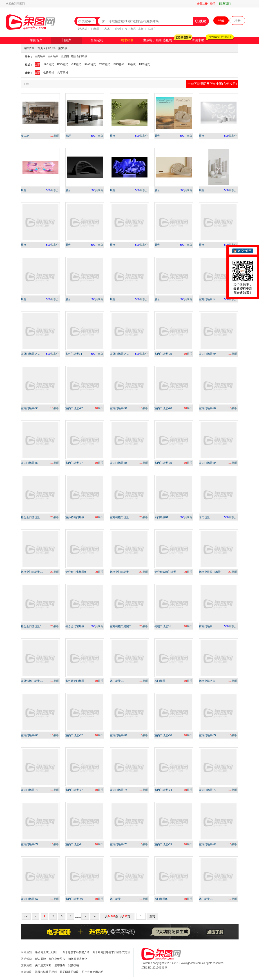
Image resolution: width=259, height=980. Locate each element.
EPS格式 (119, 64)
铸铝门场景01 (163, 626)
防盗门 (152, 29)
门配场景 (62, 48)
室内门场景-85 (163, 463)
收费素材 (49, 73)
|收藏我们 (225, 4)
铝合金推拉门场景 (210, 572)
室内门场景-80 (163, 735)
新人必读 (40, 959)
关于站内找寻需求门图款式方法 (111, 952)
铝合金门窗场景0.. (32, 572)
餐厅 (68, 136)
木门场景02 (161, 899)
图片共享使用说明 (92, 972)
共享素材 (63, 73)
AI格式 (131, 64)
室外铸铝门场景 (75, 517)
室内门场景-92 (74, 408)
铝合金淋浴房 (207, 681)
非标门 (142, 29)
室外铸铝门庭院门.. (122, 626)
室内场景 (40, 56)
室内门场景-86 (119, 463)
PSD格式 (63, 64)
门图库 (67, 40)
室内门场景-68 (208, 844)
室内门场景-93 (30, 408)
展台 (113, 136)
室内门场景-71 (74, 844)
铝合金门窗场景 (30, 517)
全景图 (65, 56)
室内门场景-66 (74, 899)
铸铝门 (119, 29)
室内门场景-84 (208, 463)
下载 (26, 84)
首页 (40, 48)
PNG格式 (90, 64)
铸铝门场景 (206, 626)
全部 (37, 64)
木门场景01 (161, 517)
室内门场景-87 (74, 463)
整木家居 (130, 29)
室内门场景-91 (119, 408)
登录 (213, 4)
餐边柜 (25, 136)
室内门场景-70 (119, 844)
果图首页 (36, 40)
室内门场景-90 (163, 408)
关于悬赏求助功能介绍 (76, 952)
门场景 (95, 29)
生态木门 (107, 29)
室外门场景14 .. (208, 299)
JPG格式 (48, 64)
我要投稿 (74, 965)
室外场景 (53, 56)
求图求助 (198, 40)
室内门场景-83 (30, 735)
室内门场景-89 (208, 408)
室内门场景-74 (163, 790)
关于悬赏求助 (43, 965)
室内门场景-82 (74, 735)
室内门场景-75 (119, 790)
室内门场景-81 (119, 735)
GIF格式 (76, 64)
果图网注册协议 (69, 972)
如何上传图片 (57, 959)
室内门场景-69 (163, 844)
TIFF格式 (144, 64)
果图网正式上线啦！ (47, 952)
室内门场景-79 (208, 735)
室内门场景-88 (30, 463)
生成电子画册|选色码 (157, 40)
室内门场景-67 (30, 899)
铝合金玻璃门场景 (165, 572)
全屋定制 (97, 40)
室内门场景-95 (163, 354)
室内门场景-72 (30, 844)
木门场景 (204, 517)
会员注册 (202, 4)
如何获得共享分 (78, 959)
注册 (237, 20)
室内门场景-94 (208, 354)
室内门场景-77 (74, 790)
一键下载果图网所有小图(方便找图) (212, 84)
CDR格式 (105, 64)
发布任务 (60, 965)
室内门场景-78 (30, 790)
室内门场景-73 (208, 790)
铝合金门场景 (79, 56)
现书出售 (127, 40)
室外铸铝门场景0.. (32, 681)
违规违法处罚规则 (46, 972)
